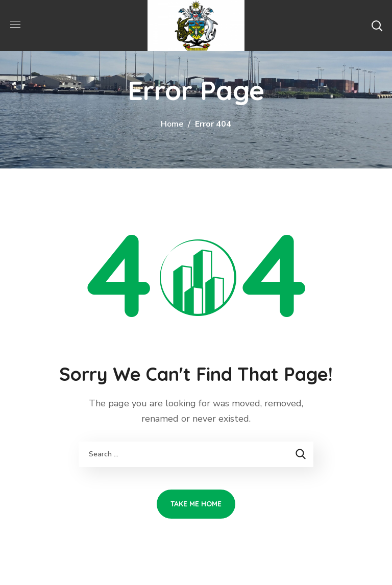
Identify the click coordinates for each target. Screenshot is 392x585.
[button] (377, 26)
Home (172, 124)
